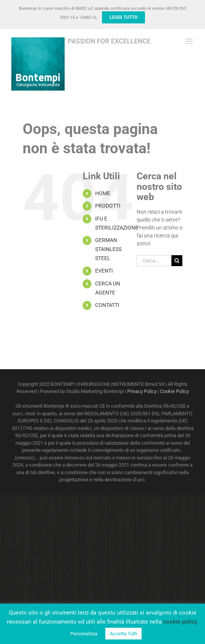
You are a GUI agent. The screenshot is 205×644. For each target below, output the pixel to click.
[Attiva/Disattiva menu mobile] (190, 41)
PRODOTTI (108, 206)
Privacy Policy (142, 391)
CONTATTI (107, 305)
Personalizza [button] (84, 634)
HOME (103, 193)
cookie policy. (181, 622)
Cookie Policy (174, 391)
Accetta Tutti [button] (123, 634)
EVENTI (104, 271)
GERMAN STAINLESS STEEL (108, 249)
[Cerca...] (154, 261)
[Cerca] (177, 261)
